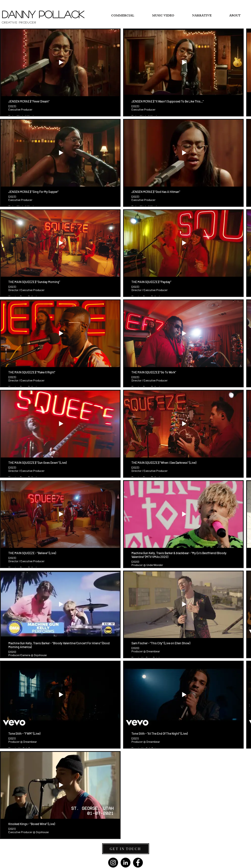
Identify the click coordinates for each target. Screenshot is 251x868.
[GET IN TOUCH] (126, 849)
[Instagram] (113, 863)
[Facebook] (138, 863)
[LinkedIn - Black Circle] (126, 863)
